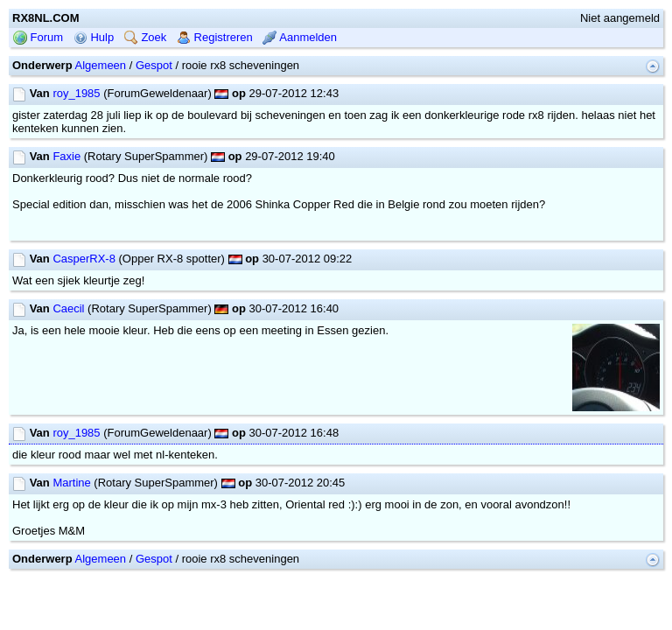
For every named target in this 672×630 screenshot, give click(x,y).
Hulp (94, 37)
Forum (38, 37)
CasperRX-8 (84, 259)
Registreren (215, 37)
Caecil (68, 308)
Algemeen (101, 65)
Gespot (154, 65)
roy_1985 (76, 93)
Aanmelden (300, 37)
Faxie (66, 156)
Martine (71, 483)
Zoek (146, 37)
